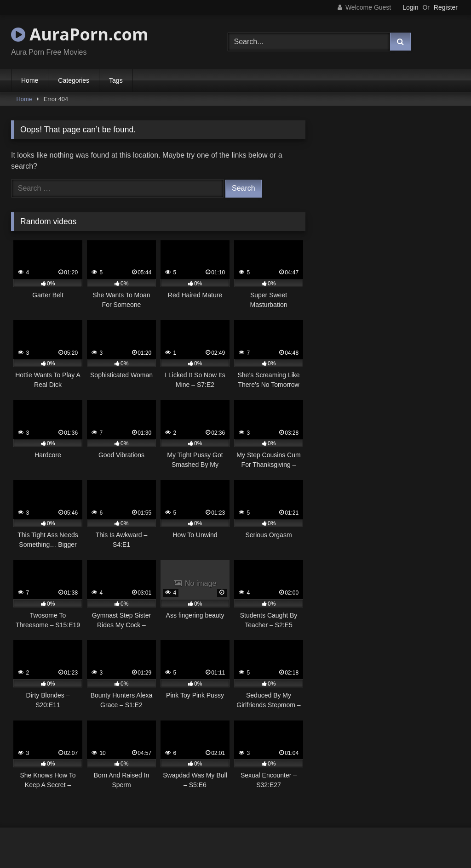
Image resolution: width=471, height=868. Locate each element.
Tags (116, 80)
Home (30, 80)
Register (446, 7)
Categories (74, 80)
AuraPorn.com (80, 34)
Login (410, 7)
